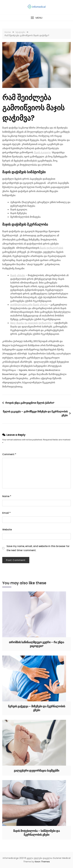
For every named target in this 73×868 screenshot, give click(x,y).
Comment (9, 454)
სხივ (13, 323)
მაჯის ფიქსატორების (51, 248)
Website (7, 530)
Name (7, 496)
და (26, 323)
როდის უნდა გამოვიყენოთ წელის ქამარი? (30, 403)
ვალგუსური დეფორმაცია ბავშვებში (36, 771)
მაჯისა (20, 323)
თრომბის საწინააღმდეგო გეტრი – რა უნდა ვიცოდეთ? (36, 644)
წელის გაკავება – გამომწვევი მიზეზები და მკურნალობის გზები (35, 414)
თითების (33, 323)
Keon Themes (42, 862)
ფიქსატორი (45, 323)
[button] (36, 18)
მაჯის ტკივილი (42, 152)
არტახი (21, 275)
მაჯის (13, 275)
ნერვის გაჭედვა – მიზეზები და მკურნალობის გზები (37, 708)
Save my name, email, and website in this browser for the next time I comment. (38, 548)
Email (6, 513)
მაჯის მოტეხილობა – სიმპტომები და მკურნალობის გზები (36, 833)
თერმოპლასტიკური (21, 305)
